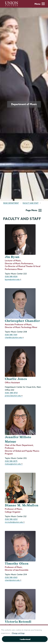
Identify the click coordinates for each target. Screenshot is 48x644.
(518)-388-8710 (11, 393)
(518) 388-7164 (11, 335)
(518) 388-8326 (11, 277)
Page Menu (34, 210)
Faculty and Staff (31, 203)
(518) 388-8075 (11, 461)
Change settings (18, 633)
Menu (40, 4)
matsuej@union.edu (14, 464)
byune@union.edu (13, 279)
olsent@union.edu (13, 580)
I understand (25, 639)
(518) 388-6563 (11, 577)
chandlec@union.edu (14, 338)
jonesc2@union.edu (14, 396)
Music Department (11, 203)
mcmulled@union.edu (15, 522)
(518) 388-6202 (11, 519)
